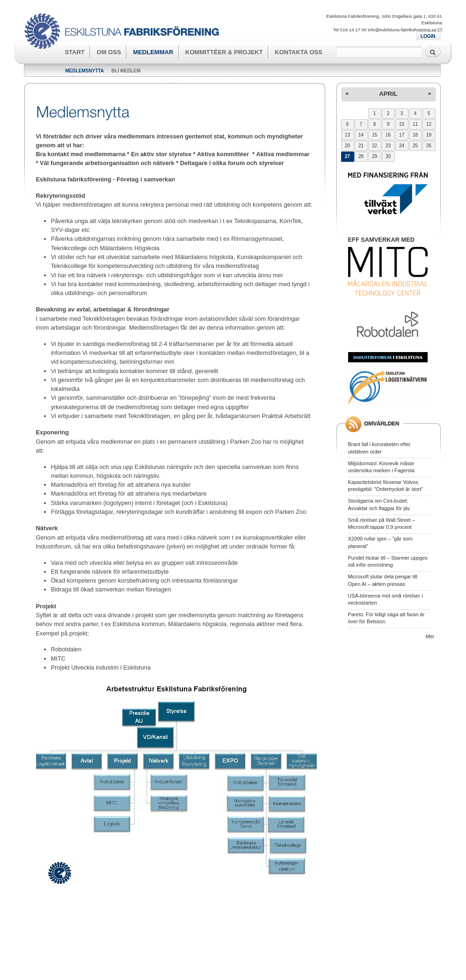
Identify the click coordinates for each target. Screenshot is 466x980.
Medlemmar (153, 52)
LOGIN (428, 36)
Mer (430, 636)
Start (74, 52)
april (388, 94)
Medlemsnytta (85, 71)
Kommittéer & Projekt (224, 52)
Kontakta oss (299, 52)
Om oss (109, 52)
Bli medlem (126, 71)
